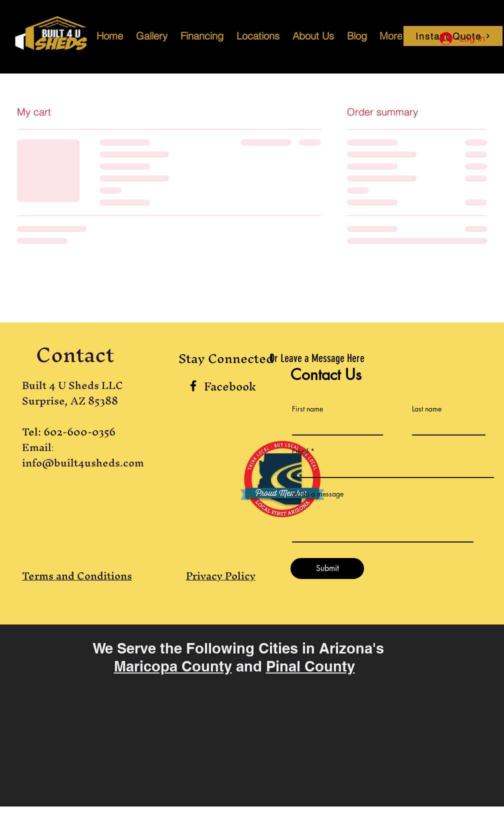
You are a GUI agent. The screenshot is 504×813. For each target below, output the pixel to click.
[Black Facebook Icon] (193, 386)
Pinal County (310, 666)
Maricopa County (173, 666)
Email (300, 451)
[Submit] (327, 568)
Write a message (318, 494)
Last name (427, 409)
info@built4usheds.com (83, 463)
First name (307, 409)
